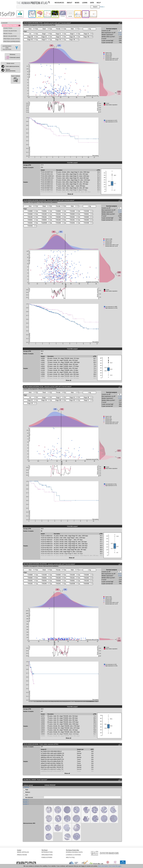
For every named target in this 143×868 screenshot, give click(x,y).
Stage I (46, 34)
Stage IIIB (88, 37)
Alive (32, 29)
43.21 (120, 210)
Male (75, 29)
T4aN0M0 (46, 223)
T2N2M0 (88, 575)
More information (103, 866)
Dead (47, 29)
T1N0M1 (46, 211)
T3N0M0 (74, 214)
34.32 (120, 212)
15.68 (120, 398)
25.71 (120, 574)
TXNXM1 (32, 226)
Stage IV (46, 40)
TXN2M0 (60, 223)
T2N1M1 (60, 214)
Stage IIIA (74, 37)
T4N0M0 (88, 217)
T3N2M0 (60, 217)
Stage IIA (88, 34)
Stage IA (60, 34)
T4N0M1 (32, 220)
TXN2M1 (74, 223)
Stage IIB (32, 37)
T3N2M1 (74, 217)
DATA (92, 3)
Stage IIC (46, 37)
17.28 (120, 396)
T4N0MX (46, 220)
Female (60, 29)
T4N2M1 (32, 223)
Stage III (60, 37)
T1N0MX (60, 211)
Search (95, 7)
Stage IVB (74, 40)
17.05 (120, 35)
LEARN (85, 3)
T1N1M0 (74, 211)
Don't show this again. (115, 866)
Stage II (74, 34)
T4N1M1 (74, 220)
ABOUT (70, 3)
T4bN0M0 (88, 584)
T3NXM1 (46, 581)
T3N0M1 (88, 214)
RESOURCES (59, 3)
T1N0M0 (32, 211)
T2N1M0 (46, 214)
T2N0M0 (32, 214)
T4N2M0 (88, 220)
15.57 (120, 33)
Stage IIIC (32, 40)
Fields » (102, 7)
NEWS (77, 3)
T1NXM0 (88, 211)
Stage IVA (60, 40)
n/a (33, 34)
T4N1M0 (60, 220)
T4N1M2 (32, 584)
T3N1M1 (46, 217)
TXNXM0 (88, 223)
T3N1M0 (32, 217)
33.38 (120, 576)
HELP (99, 3)
